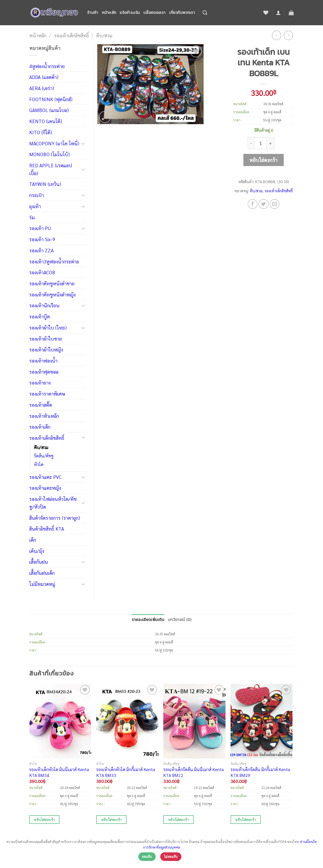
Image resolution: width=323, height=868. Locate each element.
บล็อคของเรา (154, 12)
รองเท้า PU (40, 228)
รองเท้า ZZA (41, 250)
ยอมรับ (147, 857)
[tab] (148, 620)
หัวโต (39, 464)
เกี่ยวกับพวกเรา (182, 12)
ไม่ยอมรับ (171, 857)
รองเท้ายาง (40, 382)
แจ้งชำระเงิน (130, 12)
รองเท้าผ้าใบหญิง (46, 349)
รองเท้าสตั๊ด (41, 405)
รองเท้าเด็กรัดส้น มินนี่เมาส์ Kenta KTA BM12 (193, 772)
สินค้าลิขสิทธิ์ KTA (47, 528)
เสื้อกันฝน (39, 562)
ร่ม (32, 217)
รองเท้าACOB (42, 272)
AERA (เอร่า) (42, 88)
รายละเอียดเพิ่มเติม (148, 620)
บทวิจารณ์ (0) (180, 620)
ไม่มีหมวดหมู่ (42, 584)
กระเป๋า (37, 195)
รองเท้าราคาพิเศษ (47, 394)
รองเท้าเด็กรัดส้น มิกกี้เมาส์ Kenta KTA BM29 (260, 772)
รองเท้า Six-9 (42, 239)
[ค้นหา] (205, 13)
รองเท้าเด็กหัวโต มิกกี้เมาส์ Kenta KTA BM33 (126, 772)
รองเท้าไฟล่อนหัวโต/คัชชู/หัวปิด (53, 503)
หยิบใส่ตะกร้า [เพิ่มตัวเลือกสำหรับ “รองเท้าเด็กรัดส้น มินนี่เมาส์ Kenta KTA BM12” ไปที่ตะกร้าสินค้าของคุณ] (179, 820)
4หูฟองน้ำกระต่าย (47, 66)
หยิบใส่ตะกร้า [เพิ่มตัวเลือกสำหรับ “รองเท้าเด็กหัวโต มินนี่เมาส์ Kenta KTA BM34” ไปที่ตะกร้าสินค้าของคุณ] (44, 820)
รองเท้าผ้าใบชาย (46, 338)
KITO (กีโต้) (41, 132)
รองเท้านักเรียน (44, 305)
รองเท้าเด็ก (40, 427)
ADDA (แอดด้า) (44, 77)
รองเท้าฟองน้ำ (43, 360)
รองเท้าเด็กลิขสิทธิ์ (71, 35)
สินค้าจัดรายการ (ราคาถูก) (55, 518)
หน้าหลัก (109, 12)
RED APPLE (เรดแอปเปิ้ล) (51, 169)
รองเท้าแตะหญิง (45, 488)
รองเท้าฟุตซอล (44, 372)
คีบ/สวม (104, 35)
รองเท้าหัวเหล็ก (44, 416)
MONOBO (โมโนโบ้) (49, 154)
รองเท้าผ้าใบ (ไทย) (48, 327)
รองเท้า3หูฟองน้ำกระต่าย (54, 261)
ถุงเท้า (35, 206)
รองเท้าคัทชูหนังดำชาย (52, 283)
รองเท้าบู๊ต (40, 316)
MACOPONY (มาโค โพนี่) (54, 143)
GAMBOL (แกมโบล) (49, 110)
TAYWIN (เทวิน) (45, 184)
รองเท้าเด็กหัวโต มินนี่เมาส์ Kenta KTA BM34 (59, 772)
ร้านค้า (93, 12)
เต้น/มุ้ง (37, 551)
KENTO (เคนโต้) (46, 121)
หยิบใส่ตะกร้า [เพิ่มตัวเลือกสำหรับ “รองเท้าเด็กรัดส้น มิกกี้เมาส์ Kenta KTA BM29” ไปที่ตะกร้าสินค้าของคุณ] (246, 820)
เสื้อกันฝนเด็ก (42, 573)
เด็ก (33, 540)
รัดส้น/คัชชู (44, 456)
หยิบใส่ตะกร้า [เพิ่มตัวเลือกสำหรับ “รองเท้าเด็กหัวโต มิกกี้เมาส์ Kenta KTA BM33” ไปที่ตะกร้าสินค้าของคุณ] (111, 820)
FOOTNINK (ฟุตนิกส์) (51, 99)
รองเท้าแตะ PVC (45, 477)
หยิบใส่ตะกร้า (264, 160)
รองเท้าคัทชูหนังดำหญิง (52, 294)
